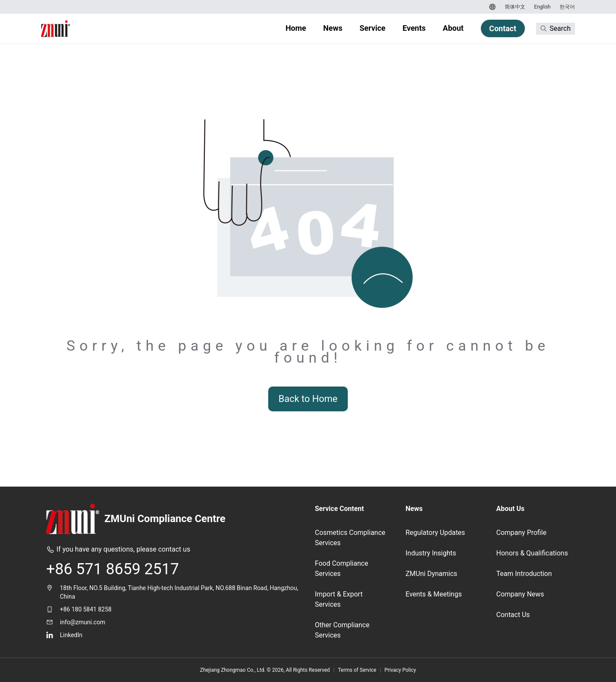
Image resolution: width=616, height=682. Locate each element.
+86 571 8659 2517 (113, 569)
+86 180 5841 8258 (86, 609)
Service (372, 28)
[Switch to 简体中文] (514, 7)
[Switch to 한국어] (566, 7)
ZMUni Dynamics (431, 574)
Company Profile (521, 533)
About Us (510, 509)
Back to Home (308, 399)
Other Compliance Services (342, 630)
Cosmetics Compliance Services (350, 538)
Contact (503, 28)
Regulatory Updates (435, 533)
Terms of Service (357, 670)
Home (296, 28)
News (333, 28)
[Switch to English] (542, 7)
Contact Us (513, 615)
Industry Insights (431, 553)
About (453, 28)
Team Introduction (524, 574)
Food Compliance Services (342, 568)
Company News (520, 594)
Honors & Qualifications (532, 553)
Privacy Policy (400, 670)
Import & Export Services (339, 599)
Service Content (339, 509)
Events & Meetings (434, 594)
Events (414, 28)
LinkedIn (71, 635)
